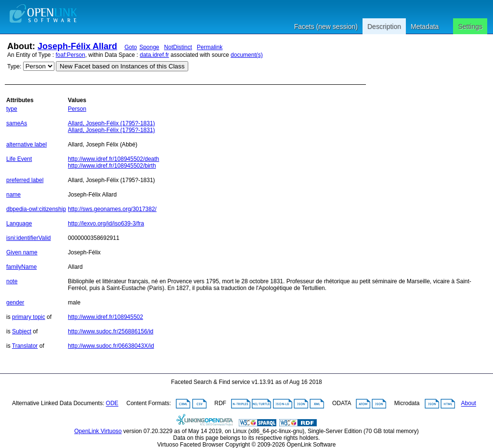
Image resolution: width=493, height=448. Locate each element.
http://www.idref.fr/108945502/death (113, 159)
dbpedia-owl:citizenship (36, 209)
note (12, 281)
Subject (22, 331)
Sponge (149, 47)
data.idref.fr (154, 55)
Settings (470, 26)
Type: (14, 66)
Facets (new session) (326, 26)
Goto (130, 47)
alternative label (26, 145)
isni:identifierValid (29, 238)
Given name (22, 252)
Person (77, 109)
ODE (112, 404)
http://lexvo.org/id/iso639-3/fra (106, 224)
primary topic (29, 317)
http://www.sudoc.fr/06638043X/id (111, 346)
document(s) (247, 55)
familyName (21, 267)
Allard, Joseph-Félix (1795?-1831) (111, 123)
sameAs (17, 123)
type (12, 109)
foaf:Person (71, 55)
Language (19, 224)
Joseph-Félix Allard (77, 46)
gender (15, 303)
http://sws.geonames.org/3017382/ (112, 209)
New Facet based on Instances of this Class (122, 66)
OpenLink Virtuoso (98, 431)
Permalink (210, 47)
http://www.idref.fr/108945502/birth (112, 166)
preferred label (25, 180)
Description (384, 26)
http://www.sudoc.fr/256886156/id (110, 331)
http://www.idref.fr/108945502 (105, 317)
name (13, 195)
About (469, 404)
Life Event (19, 159)
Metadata (425, 26)
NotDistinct (178, 47)
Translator (25, 346)
